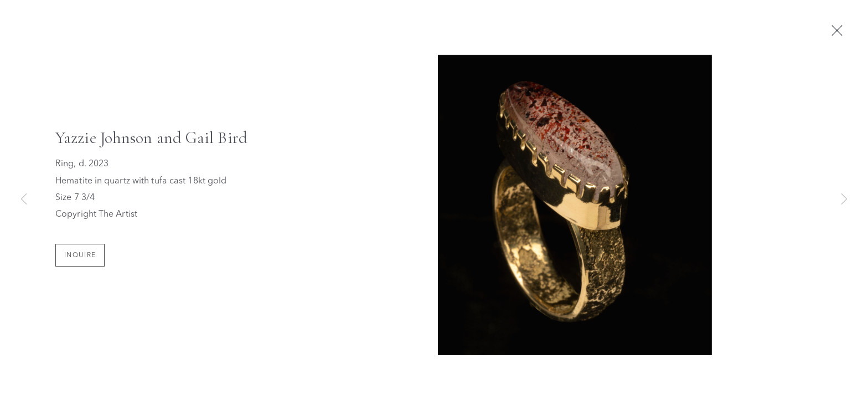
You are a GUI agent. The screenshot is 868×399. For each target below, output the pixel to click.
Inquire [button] (80, 257)
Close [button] (842, 31)
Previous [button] (24, 199)
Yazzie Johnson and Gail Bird (151, 140)
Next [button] (844, 199)
